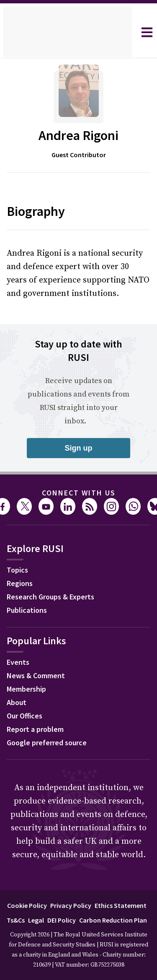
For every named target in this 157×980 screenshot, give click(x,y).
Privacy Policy (71, 905)
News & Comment (36, 675)
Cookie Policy (27, 905)
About (17, 702)
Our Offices (24, 716)
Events (18, 662)
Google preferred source (47, 743)
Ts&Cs (16, 920)
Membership (26, 689)
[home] (68, 32)
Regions (20, 583)
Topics (17, 570)
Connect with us (79, 493)
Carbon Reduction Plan (113, 920)
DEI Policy (62, 920)
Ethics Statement (121, 905)
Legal (36, 920)
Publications (27, 610)
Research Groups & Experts (50, 597)
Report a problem (35, 729)
